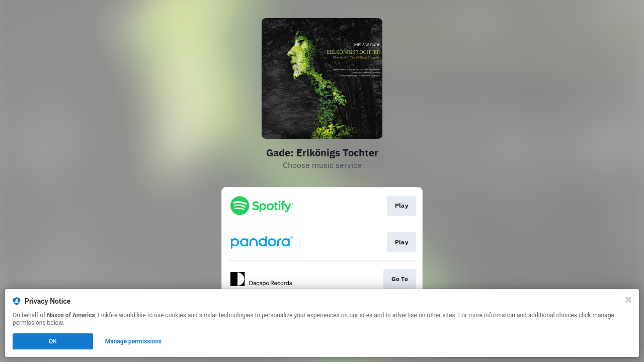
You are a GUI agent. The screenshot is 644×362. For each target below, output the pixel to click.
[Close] (628, 300)
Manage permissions (134, 341)
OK (53, 341)
